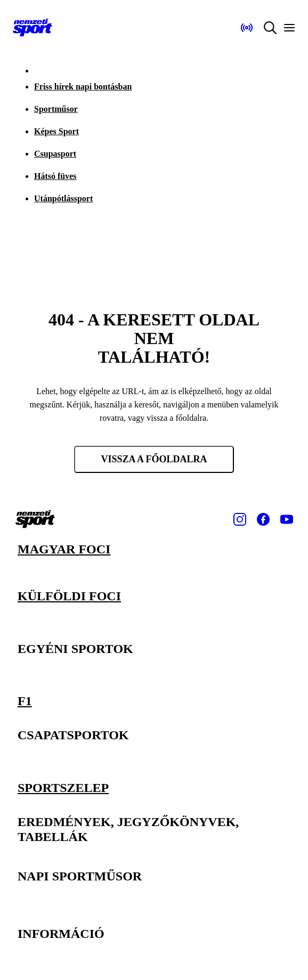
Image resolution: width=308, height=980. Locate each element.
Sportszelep (63, 787)
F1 (25, 701)
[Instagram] (240, 519)
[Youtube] (287, 519)
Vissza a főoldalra (154, 459)
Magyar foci (64, 549)
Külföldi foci (69, 596)
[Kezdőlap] (33, 28)
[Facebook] (263, 519)
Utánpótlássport (63, 198)
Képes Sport (56, 131)
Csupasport (55, 154)
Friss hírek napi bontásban (83, 87)
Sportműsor (56, 109)
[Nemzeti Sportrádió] (247, 28)
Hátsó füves (55, 176)
